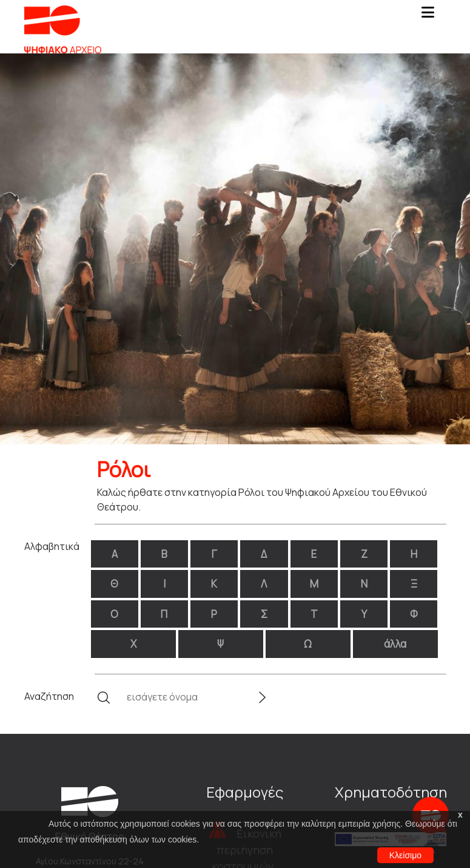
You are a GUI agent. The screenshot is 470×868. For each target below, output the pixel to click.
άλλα (395, 644)
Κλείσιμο (405, 855)
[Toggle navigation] (428, 16)
